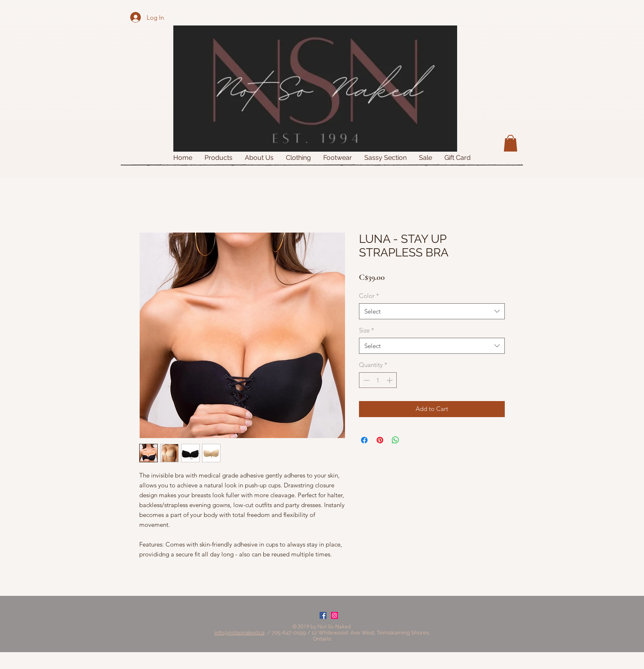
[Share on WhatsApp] (396, 440)
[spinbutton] (378, 380)
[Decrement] (366, 380)
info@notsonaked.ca (239, 633)
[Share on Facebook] (364, 440)
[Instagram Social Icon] (335, 615)
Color (369, 296)
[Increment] (390, 380)
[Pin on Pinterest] (380, 440)
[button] (511, 143)
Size (367, 330)
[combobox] (432, 311)
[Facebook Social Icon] (323, 615)
